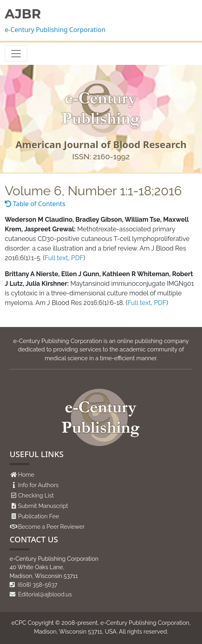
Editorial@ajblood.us (41, 594)
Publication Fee (39, 516)
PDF (77, 258)
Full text (56, 258)
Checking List (36, 495)
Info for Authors (38, 485)
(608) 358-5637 (34, 585)
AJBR (23, 14)
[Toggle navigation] (16, 54)
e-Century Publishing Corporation (55, 30)
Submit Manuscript (43, 506)
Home (26, 474)
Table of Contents (35, 204)
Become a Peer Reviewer (51, 527)
